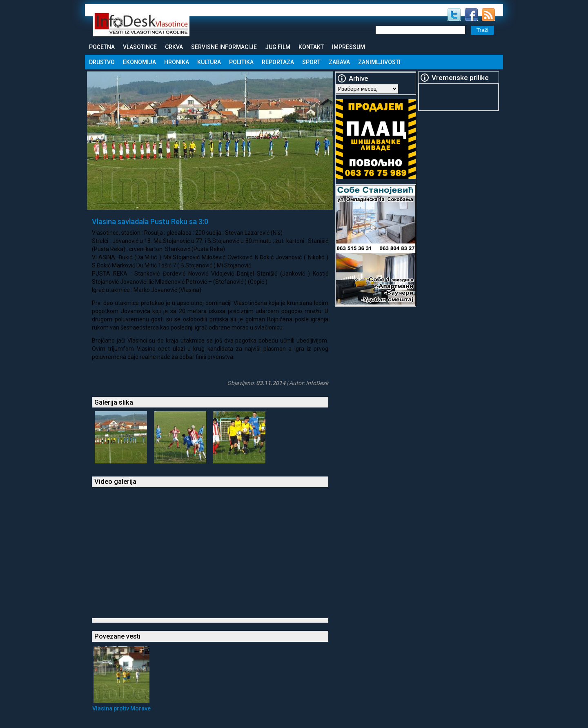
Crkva (174, 47)
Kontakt (311, 47)
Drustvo (102, 62)
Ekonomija (139, 62)
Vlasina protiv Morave (121, 708)
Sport (311, 62)
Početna (102, 47)
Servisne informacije (224, 47)
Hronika (177, 62)
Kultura (209, 62)
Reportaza (278, 62)
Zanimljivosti (379, 62)
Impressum (349, 47)
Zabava (339, 62)
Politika (241, 62)
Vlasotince (140, 47)
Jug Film (278, 47)
